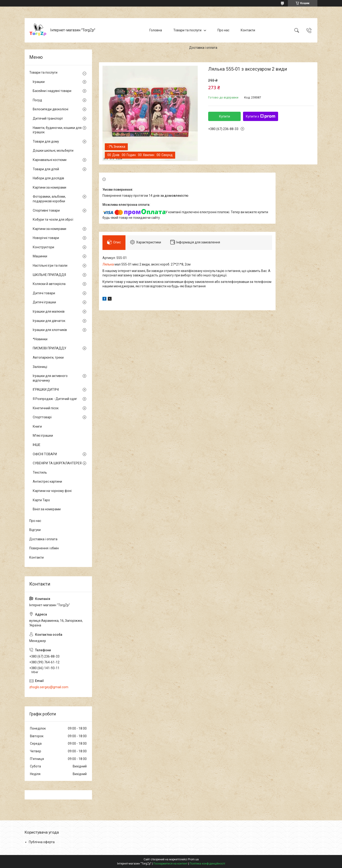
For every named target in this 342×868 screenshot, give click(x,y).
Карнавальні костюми (50, 160)
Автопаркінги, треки (48, 357)
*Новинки (40, 339)
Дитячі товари (44, 293)
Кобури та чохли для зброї (53, 219)
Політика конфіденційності (207, 864)
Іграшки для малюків (49, 311)
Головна (156, 30)
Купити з (261, 116)
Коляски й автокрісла (49, 284)
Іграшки (39, 82)
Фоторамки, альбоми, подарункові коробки (49, 199)
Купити (225, 116)
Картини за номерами (49, 187)
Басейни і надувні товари (52, 91)
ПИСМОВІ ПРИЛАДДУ (49, 348)
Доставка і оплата (203, 48)
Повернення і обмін (44, 548)
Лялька (108, 264)
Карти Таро (41, 500)
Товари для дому (46, 141)
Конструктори (43, 247)
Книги (37, 426)
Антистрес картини (47, 481)
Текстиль (40, 472)
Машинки (40, 256)
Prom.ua (193, 859)
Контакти (248, 30)
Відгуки (35, 530)
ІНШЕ (37, 445)
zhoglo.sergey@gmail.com (49, 687)
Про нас (223, 30)
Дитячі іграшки (44, 302)
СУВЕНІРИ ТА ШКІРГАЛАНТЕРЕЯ (57, 463)
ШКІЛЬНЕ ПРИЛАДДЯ (49, 275)
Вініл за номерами (47, 509)
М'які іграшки (43, 436)
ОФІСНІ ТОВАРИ (45, 454)
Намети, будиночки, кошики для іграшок (57, 130)
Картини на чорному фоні (52, 491)
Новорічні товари (46, 238)
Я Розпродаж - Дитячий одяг (55, 399)
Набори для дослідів (48, 178)
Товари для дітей (46, 169)
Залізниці (40, 367)
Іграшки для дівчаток (49, 321)
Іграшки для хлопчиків (50, 330)
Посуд (37, 100)
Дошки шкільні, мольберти (53, 151)
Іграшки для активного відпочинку (50, 378)
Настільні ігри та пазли (50, 265)
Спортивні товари (46, 210)
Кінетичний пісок (46, 408)
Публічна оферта (42, 842)
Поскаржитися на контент (170, 864)
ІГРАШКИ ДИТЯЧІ (46, 390)
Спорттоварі (42, 417)
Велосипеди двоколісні (51, 109)
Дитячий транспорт (48, 118)
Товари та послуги (187, 30)
